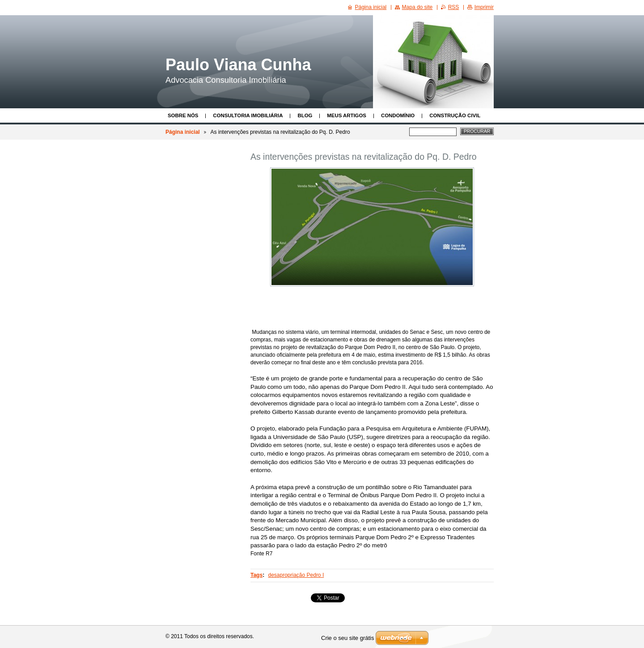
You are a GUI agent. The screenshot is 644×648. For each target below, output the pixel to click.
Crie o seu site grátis (348, 638)
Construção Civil (455, 115)
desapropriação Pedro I (296, 575)
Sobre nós (183, 115)
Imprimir (484, 7)
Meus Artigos (347, 115)
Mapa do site (417, 7)
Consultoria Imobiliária (248, 115)
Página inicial (183, 132)
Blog (305, 115)
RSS (454, 7)
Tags (256, 575)
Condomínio (398, 115)
